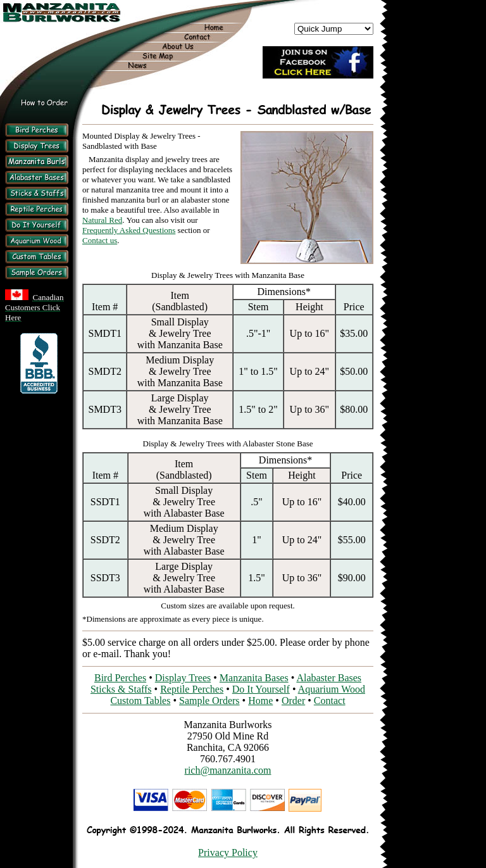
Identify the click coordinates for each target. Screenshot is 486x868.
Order (293, 701)
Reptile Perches (192, 689)
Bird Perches (120, 678)
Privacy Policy (228, 852)
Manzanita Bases (254, 678)
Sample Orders (209, 701)
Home (260, 701)
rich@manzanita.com (228, 770)
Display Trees (183, 678)
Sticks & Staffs (121, 689)
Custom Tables (140, 701)
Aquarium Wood (332, 689)
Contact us (100, 240)
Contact (330, 701)
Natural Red (102, 220)
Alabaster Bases (329, 678)
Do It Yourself (261, 689)
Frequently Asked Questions (129, 230)
